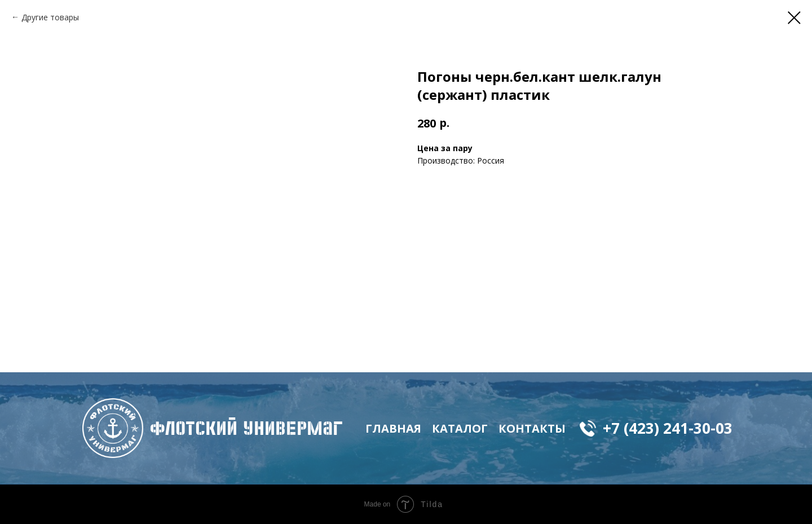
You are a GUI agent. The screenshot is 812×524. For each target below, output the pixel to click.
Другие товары (50, 17)
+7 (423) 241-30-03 (668, 428)
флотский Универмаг (246, 428)
